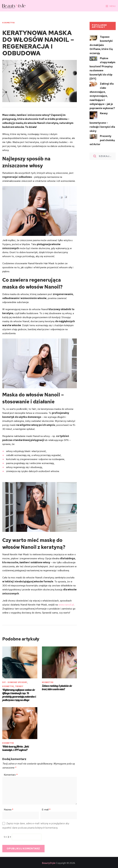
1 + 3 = (8, 836)
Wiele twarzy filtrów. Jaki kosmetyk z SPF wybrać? (16, 748)
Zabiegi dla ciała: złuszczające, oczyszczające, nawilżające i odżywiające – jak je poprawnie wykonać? (102, 95)
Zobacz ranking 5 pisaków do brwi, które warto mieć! (57, 687)
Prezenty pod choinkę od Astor (102, 139)
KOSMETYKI (9, 23)
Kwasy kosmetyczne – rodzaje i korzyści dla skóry (102, 121)
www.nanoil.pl (65, 604)
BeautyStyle (49, 863)
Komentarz (11, 774)
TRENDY (19, 686)
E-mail (46, 809)
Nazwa (9, 809)
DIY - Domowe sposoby (15, 682)
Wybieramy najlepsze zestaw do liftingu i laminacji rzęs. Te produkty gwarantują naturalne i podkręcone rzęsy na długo (19, 695)
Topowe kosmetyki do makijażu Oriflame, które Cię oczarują (101, 45)
